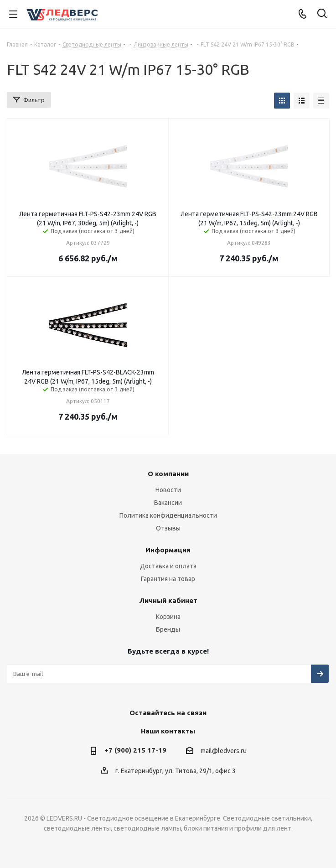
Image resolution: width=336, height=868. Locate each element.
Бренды (168, 629)
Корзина (168, 617)
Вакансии (168, 503)
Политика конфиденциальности (168, 515)
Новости (168, 490)
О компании (168, 474)
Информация (168, 550)
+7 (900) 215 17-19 (135, 750)
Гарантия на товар (168, 579)
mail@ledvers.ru (224, 751)
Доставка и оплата (168, 566)
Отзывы (168, 528)
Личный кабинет (168, 600)
